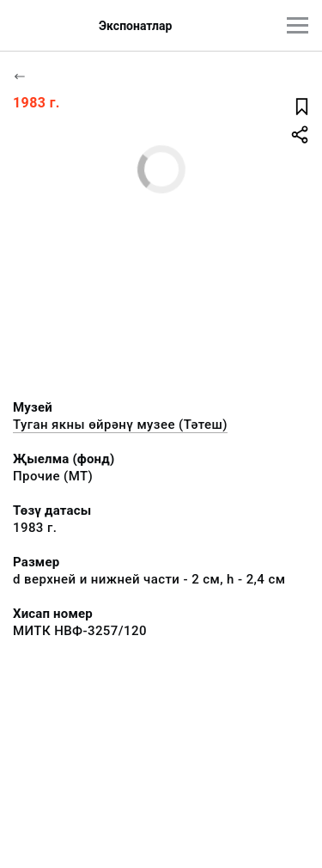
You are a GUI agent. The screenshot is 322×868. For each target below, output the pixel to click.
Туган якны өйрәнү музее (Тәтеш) (120, 425)
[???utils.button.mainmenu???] (298, 25)
